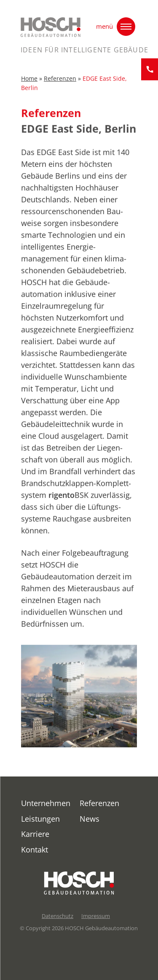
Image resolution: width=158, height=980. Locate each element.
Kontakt (35, 850)
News (90, 819)
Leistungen (40, 819)
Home (29, 81)
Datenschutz (58, 916)
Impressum (96, 916)
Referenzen (60, 81)
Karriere (35, 834)
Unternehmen (46, 803)
